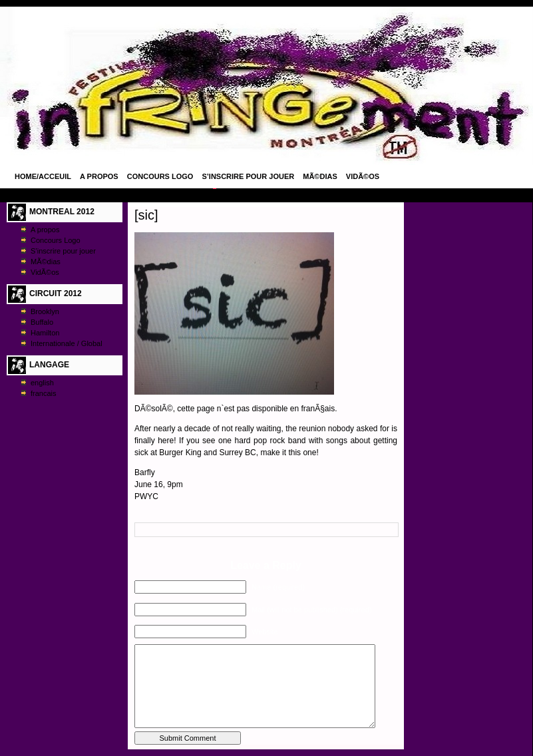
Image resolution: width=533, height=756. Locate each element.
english (42, 383)
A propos (99, 176)
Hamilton (45, 333)
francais (44, 393)
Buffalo (42, 322)
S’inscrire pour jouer (248, 176)
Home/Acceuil (43, 176)
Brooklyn (45, 311)
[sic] (146, 215)
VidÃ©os (363, 176)
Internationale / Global (67, 343)
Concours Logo (160, 176)
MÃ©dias (320, 176)
